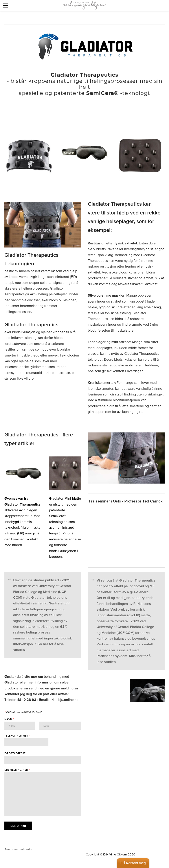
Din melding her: (17, 770)
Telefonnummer (17, 736)
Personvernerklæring (19, 849)
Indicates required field (23, 712)
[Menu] (6, 6)
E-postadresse (15, 753)
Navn (9, 719)
